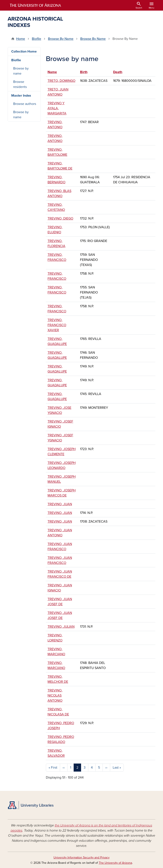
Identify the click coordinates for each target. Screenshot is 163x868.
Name (54, 72)
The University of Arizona (115, 863)
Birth (84, 72)
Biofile (37, 39)
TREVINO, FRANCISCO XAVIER (57, 325)
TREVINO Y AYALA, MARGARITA (57, 108)
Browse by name (21, 71)
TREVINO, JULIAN (61, 627)
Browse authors (25, 104)
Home (21, 39)
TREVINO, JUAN (60, 504)
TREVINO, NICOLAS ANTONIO (55, 696)
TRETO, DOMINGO (61, 81)
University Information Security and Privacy (81, 858)
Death (118, 72)
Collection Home (24, 51)
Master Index (21, 96)
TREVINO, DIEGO (60, 218)
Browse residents (20, 84)
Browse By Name (61, 39)
